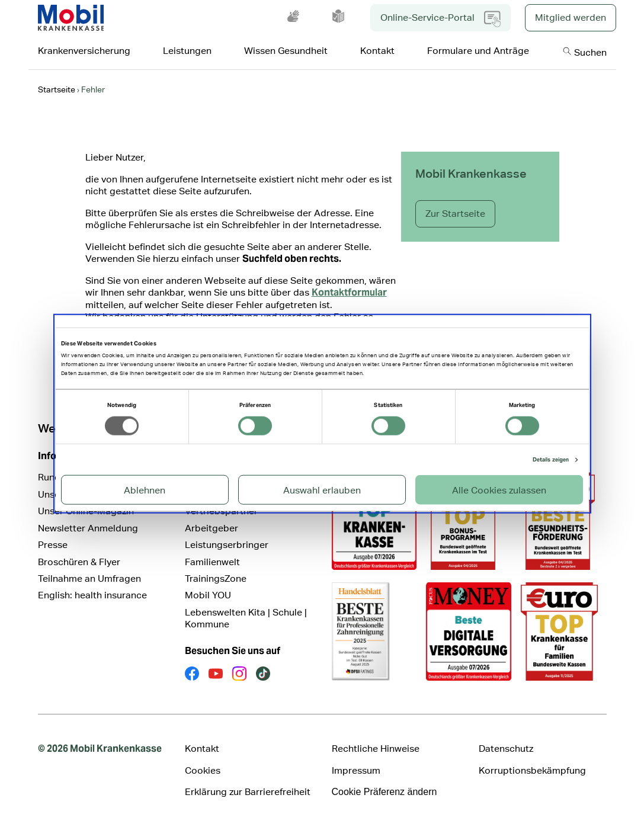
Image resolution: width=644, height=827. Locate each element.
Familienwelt (212, 562)
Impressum (356, 770)
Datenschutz (506, 749)
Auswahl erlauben (322, 490)
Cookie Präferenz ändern (385, 792)
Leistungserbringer (227, 545)
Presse (53, 545)
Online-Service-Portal (440, 19)
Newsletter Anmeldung (88, 528)
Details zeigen (551, 460)
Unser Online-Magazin (86, 511)
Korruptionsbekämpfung (532, 770)
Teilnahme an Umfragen (89, 578)
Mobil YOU (208, 595)
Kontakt (202, 749)
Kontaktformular (349, 292)
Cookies (203, 770)
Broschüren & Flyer (79, 562)
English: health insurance (92, 595)
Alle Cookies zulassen (499, 490)
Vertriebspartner (221, 511)
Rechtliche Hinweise (376, 749)
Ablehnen (145, 490)
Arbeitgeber (212, 528)
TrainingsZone (216, 578)
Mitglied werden (571, 17)
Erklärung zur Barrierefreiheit (248, 792)
